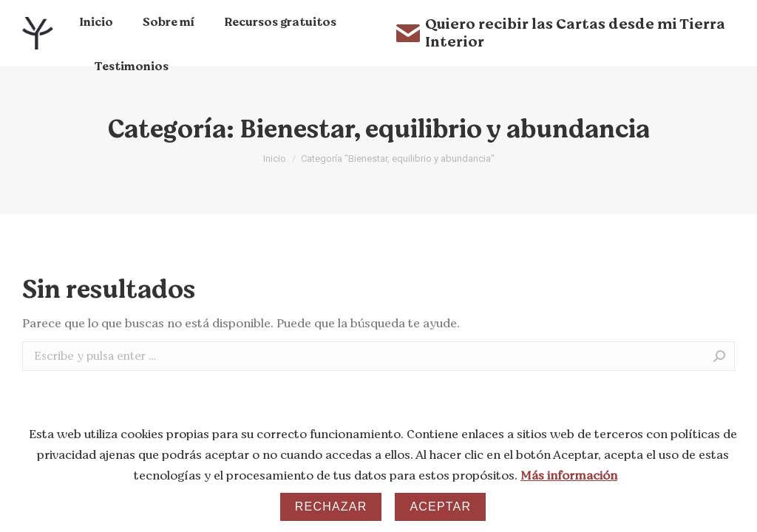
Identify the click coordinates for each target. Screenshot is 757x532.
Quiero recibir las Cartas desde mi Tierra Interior (561, 33)
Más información (569, 476)
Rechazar (331, 507)
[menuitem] (96, 22)
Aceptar (440, 507)
